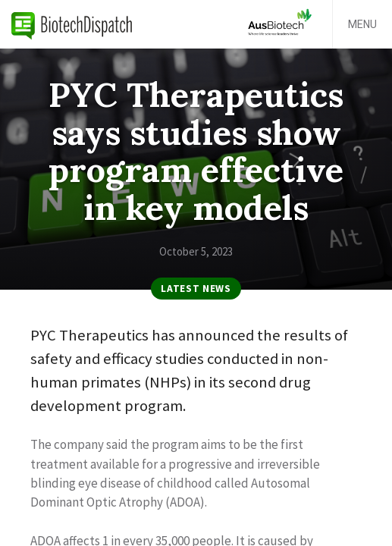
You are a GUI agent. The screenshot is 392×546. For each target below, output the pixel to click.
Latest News (196, 289)
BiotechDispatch (72, 24)
